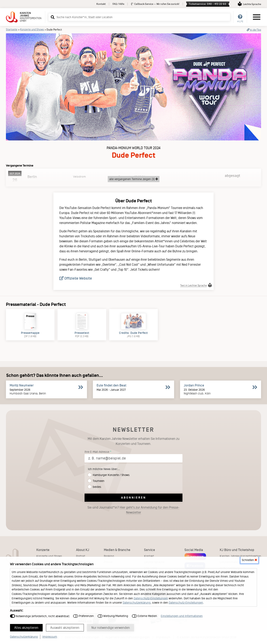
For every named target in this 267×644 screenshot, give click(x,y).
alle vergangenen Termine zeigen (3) (134, 179)
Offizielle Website (76, 278)
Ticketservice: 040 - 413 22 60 (207, 4)
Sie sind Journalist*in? (133, 510)
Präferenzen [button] (83, 616)
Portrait (81, 556)
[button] (52, 17)
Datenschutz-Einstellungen (151, 598)
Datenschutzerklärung (137, 602)
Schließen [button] (249, 560)
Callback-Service (155, 4)
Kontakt (101, 4)
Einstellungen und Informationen (182, 616)
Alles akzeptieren (27, 628)
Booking (109, 556)
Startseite (12, 29)
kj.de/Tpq (254, 30)
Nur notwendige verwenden (111, 628)
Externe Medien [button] (144, 616)
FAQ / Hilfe (118, 4)
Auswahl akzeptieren (65, 628)
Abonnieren (134, 498)
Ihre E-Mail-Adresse (97, 452)
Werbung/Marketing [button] (113, 616)
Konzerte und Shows (32, 29)
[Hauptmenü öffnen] (257, 17)
